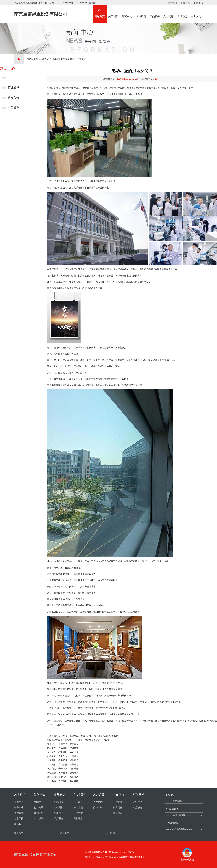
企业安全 (63, 777)
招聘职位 (74, 760)
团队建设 (52, 777)
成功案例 (141, 12)
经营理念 (74, 764)
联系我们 (172, 3)
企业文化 (196, 12)
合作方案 (63, 769)
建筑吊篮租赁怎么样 (108, 736)
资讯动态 (182, 12)
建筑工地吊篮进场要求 (89, 740)
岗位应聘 (52, 773)
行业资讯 (14, 88)
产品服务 (155, 12)
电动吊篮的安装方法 (57, 736)
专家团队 (52, 760)
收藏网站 (185, 3)
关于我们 (114, 12)
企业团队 (52, 764)
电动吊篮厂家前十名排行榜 (83, 736)
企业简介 (63, 756)
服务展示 (74, 781)
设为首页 (198, 3)
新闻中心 (127, 12)
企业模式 (63, 760)
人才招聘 (98, 802)
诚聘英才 (74, 777)
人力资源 (169, 12)
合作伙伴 (63, 764)
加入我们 (52, 769)
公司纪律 (74, 773)
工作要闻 (63, 773)
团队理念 (74, 769)
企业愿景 (52, 781)
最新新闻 (14, 77)
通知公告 (14, 98)
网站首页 (100, 12)
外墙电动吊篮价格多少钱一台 (61, 740)
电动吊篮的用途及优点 (63, 59)
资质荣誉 (74, 756)
